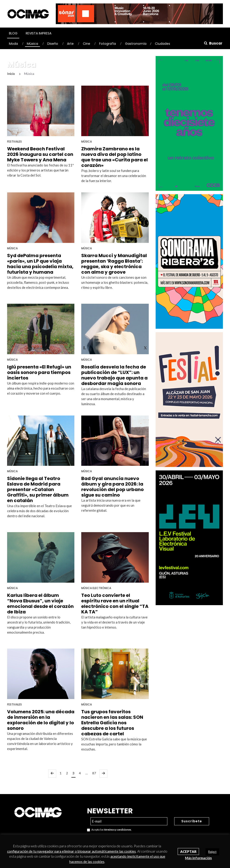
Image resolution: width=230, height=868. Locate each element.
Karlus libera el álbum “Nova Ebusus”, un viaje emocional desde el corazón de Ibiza (40, 604)
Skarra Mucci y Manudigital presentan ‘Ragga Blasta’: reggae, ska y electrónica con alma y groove (114, 264)
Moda (13, 44)
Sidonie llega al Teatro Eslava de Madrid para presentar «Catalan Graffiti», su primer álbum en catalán (38, 489)
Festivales (14, 142)
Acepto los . (109, 830)
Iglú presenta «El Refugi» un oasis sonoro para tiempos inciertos (39, 372)
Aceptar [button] (188, 851)
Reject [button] (212, 852)
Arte (70, 44)
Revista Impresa (39, 33)
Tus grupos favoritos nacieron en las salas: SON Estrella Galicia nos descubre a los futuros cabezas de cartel (112, 723)
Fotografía (108, 44)
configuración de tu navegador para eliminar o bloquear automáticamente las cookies (72, 851)
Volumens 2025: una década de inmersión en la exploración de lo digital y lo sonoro (41, 720)
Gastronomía (136, 44)
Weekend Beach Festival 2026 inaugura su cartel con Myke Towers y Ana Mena (40, 154)
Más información (198, 858)
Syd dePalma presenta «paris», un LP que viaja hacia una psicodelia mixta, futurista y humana (40, 264)
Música (32, 44)
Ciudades (163, 44)
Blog (13, 33)
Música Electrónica (96, 588)
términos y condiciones (118, 830)
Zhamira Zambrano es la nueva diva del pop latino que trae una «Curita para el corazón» (115, 157)
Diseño (53, 44)
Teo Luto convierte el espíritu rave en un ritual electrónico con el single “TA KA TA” (115, 604)
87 (94, 773)
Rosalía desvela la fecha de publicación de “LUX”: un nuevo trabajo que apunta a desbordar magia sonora (114, 375)
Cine (87, 44)
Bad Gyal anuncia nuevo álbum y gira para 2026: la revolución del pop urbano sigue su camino (112, 487)
